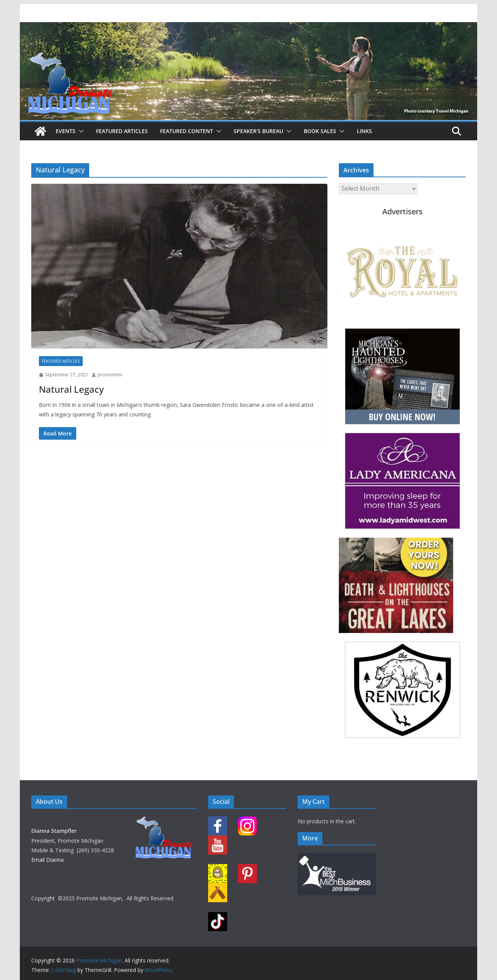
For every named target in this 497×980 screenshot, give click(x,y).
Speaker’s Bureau (258, 131)
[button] (80, 131)
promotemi (110, 375)
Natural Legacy (71, 389)
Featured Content (187, 131)
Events (66, 131)
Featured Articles (122, 131)
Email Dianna (47, 860)
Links (364, 131)
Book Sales (320, 131)
